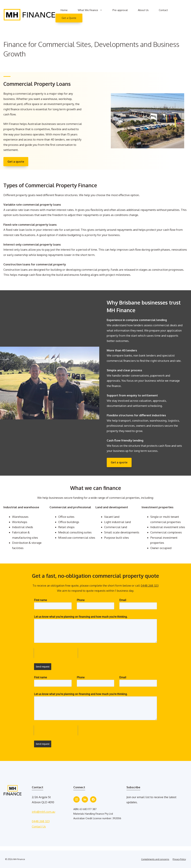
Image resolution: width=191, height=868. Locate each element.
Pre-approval (120, 10)
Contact (163, 10)
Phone (81, 600)
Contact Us (39, 826)
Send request (43, 667)
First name (40, 600)
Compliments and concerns (155, 859)
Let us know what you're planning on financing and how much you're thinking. (81, 617)
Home (64, 10)
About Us (143, 10)
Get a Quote (69, 18)
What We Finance (93, 10)
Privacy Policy (179, 859)
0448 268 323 (150, 585)
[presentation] (56, 653)
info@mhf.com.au (43, 812)
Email (123, 600)
